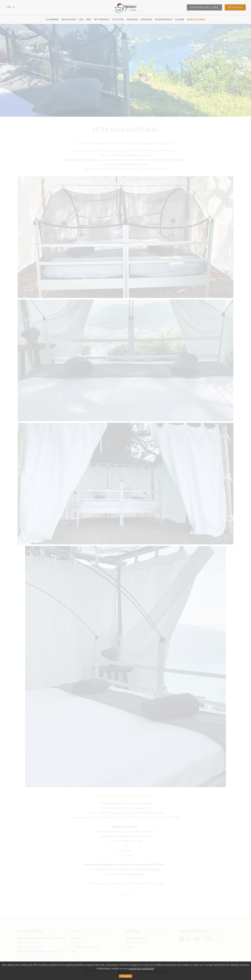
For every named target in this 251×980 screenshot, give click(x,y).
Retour (125, 894)
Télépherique (163, 19)
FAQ (74, 951)
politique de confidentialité (141, 969)
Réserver (235, 7)
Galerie (180, 19)
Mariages (132, 19)
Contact (76, 938)
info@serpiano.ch (134, 874)
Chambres (52, 19)
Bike (89, 19)
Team (75, 943)
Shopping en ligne (204, 7)
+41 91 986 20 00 (151, 869)
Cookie (129, 947)
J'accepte (125, 976)
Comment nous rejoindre (85, 947)
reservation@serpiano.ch (47, 951)
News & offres (196, 19)
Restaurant (69, 19)
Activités (118, 19)
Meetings (147, 19)
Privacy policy (134, 943)
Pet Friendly (102, 19)
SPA (81, 19)
